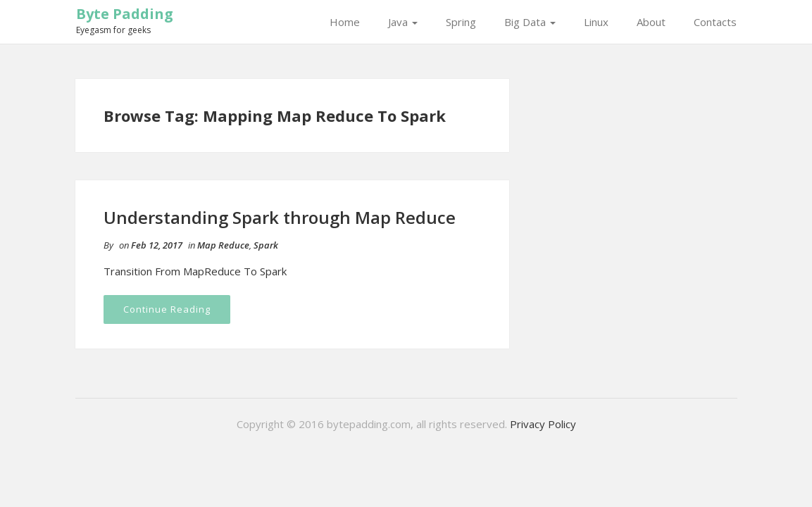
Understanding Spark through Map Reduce (280, 217)
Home (345, 22)
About (651, 22)
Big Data (530, 22)
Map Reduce (223, 245)
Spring (461, 22)
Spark (266, 245)
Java (403, 22)
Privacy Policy (543, 424)
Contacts (715, 22)
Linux (596, 22)
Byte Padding (125, 14)
